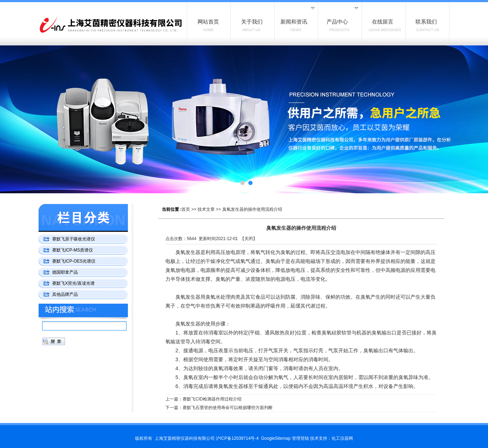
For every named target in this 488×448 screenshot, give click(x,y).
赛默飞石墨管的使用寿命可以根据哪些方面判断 (228, 408)
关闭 (249, 239)
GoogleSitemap (276, 438)
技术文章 (206, 209)
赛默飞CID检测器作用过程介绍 (212, 399)
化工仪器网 (342, 438)
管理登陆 (300, 438)
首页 (186, 209)
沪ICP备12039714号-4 (237, 438)
